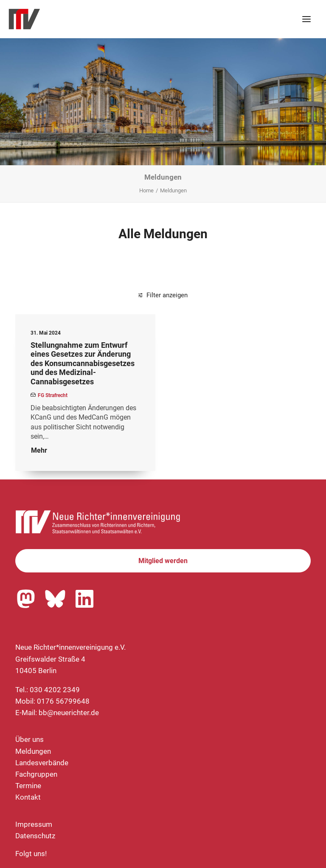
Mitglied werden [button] (163, 561)
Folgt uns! (31, 854)
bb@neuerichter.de (69, 713)
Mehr (39, 450)
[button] (306, 19)
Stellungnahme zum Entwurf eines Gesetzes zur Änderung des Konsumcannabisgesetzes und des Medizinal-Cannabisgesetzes (83, 363)
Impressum (34, 824)
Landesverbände (42, 763)
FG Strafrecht (53, 395)
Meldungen (33, 751)
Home (146, 190)
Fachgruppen (36, 774)
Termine (28, 786)
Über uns (30, 739)
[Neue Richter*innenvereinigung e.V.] (82, 19)
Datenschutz (35, 836)
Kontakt (28, 797)
